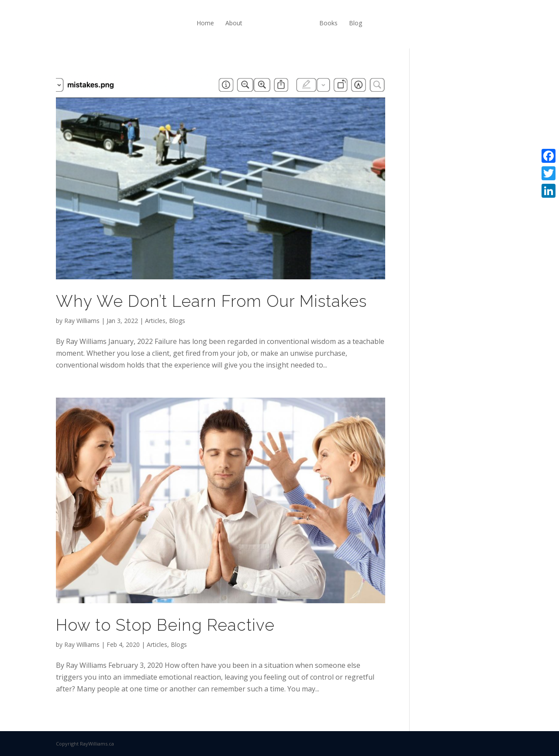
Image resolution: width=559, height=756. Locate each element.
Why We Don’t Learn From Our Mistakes (211, 301)
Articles (155, 321)
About (234, 23)
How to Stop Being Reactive (165, 625)
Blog (355, 23)
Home (205, 23)
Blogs (177, 321)
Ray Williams (82, 321)
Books (328, 23)
